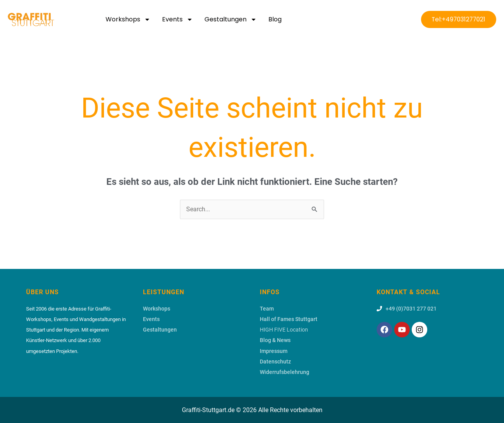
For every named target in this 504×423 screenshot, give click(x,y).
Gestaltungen (231, 19)
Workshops (128, 19)
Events (177, 19)
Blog (275, 19)
